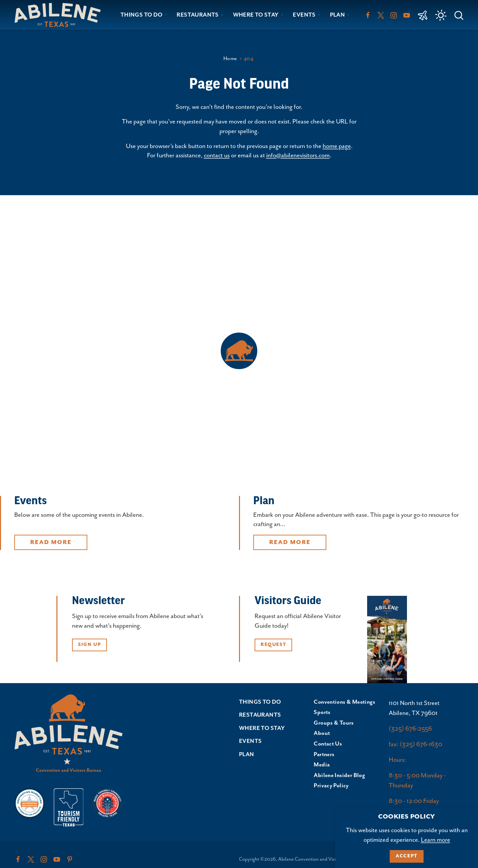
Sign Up (89, 645)
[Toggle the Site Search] (459, 15)
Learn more (436, 840)
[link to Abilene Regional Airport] (423, 15)
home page (337, 146)
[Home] (60, 15)
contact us (217, 156)
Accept (407, 856)
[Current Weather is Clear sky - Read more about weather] (441, 15)
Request (273, 645)
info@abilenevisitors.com (298, 156)
